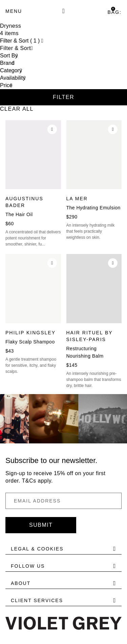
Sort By (9, 56)
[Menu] (14, 11)
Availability (13, 78)
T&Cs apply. (37, 481)
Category (11, 70)
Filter (63, 97)
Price (6, 85)
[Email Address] (63, 501)
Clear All (17, 109)
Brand (7, 63)
